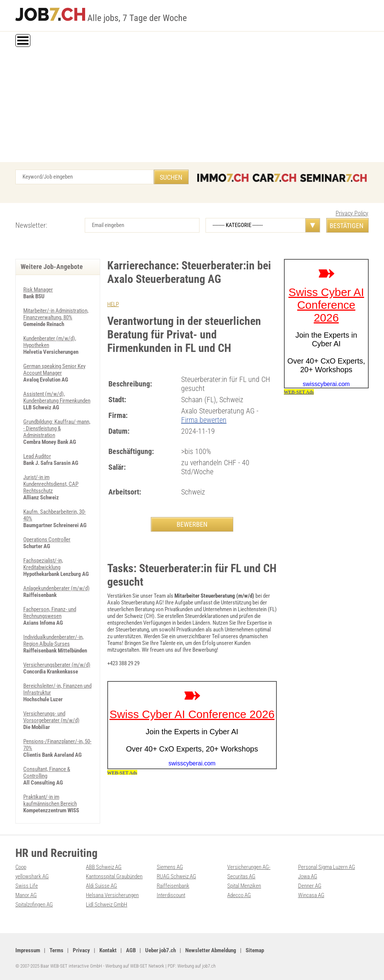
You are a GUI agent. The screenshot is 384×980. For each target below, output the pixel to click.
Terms (56, 950)
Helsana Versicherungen (112, 895)
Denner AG (310, 886)
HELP (113, 304)
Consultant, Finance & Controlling (47, 773)
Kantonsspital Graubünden (114, 876)
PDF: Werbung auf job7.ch (192, 966)
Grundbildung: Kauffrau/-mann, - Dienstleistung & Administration (57, 428)
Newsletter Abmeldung (211, 950)
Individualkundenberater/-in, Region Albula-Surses (53, 640)
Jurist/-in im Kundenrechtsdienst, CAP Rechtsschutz (51, 484)
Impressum (28, 950)
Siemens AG (170, 867)
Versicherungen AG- (249, 867)
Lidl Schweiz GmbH (106, 905)
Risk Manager (38, 290)
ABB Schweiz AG (104, 867)
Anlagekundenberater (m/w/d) (56, 588)
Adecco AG (239, 895)
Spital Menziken (244, 886)
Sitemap (255, 950)
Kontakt (108, 950)
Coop (21, 867)
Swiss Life (27, 886)
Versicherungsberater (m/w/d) (57, 665)
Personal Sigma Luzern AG (327, 867)
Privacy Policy (352, 213)
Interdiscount (171, 895)
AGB (131, 950)
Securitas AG (241, 876)
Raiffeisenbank (173, 886)
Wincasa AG (311, 895)
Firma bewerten (204, 420)
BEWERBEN (192, 524)
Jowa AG (308, 876)
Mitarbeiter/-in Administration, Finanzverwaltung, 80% (56, 314)
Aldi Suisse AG (101, 886)
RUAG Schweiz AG (176, 876)
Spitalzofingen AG (34, 905)
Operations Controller (47, 540)
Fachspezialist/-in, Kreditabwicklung (43, 564)
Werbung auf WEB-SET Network (135, 966)
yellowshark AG (32, 876)
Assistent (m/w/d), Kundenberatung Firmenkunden (57, 397)
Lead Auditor (37, 456)
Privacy (81, 950)
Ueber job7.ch (160, 950)
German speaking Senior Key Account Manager (54, 370)
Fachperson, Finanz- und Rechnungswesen (50, 613)
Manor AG (26, 895)
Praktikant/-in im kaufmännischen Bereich (50, 800)
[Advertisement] (192, 106)
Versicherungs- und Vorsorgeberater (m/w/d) (51, 717)
